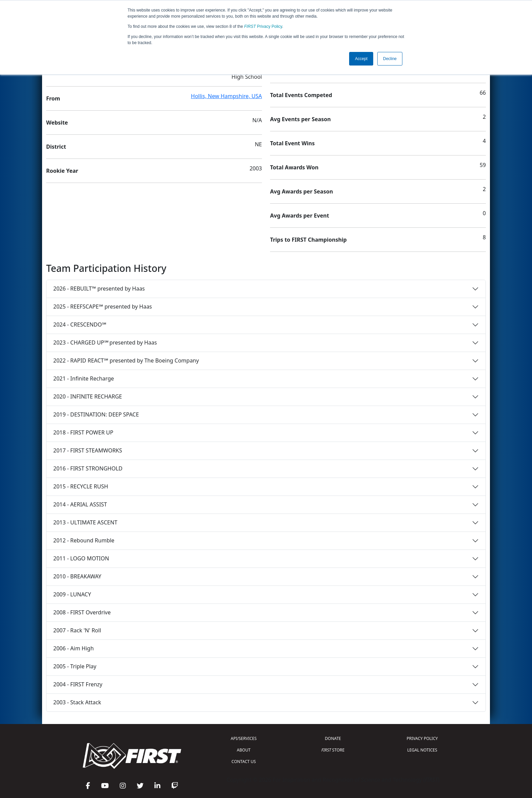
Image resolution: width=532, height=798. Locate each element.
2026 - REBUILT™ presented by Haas (99, 289)
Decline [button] (390, 59)
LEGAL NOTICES (422, 750)
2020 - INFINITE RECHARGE (88, 396)
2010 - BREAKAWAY (77, 576)
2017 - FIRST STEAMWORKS (88, 450)
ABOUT (244, 750)
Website (57, 123)
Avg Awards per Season (301, 191)
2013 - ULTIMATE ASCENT (85, 522)
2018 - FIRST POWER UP (83, 432)
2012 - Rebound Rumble (84, 540)
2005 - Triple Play (75, 666)
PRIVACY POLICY (422, 738)
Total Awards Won (294, 167)
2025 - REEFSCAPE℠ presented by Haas (103, 307)
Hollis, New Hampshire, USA (226, 96)
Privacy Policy (263, 26)
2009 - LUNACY (72, 594)
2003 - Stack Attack (77, 702)
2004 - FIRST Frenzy (78, 684)
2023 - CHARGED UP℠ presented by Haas (105, 342)
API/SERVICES (244, 738)
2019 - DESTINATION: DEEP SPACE (96, 414)
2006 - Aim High (73, 648)
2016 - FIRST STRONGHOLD (88, 468)
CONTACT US (244, 762)
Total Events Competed (301, 95)
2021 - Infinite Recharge (84, 378)
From (53, 98)
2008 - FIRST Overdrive (82, 612)
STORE (333, 750)
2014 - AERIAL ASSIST (80, 504)
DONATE (333, 738)
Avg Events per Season (300, 119)
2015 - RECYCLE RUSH (81, 486)
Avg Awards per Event (300, 216)
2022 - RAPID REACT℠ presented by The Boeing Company (126, 360)
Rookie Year (62, 171)
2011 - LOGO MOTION (81, 558)
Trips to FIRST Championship (308, 240)
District (56, 147)
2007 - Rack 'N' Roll (77, 630)
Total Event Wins (292, 143)
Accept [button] (361, 59)
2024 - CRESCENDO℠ (80, 324)
